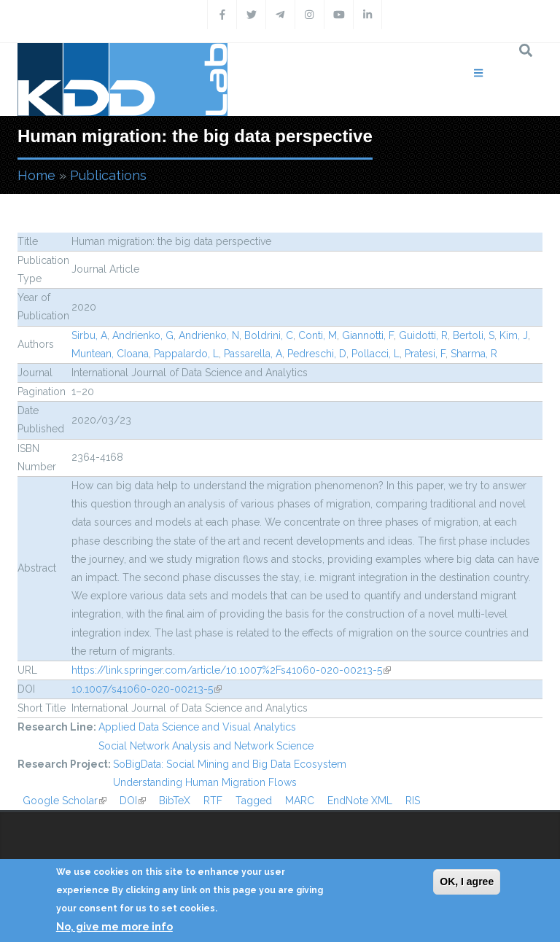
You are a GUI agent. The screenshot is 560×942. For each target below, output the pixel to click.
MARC (300, 801)
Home (36, 175)
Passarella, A (253, 354)
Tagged (254, 801)
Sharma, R (474, 354)
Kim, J (514, 335)
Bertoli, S (474, 335)
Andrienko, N (209, 335)
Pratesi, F (425, 354)
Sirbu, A (89, 335)
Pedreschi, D (317, 354)
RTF (213, 801)
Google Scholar (65, 801)
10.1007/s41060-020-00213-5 (147, 689)
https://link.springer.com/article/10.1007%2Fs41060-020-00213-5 (231, 670)
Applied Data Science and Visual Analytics (197, 727)
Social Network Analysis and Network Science (206, 746)
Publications (108, 175)
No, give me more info (114, 927)
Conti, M (318, 335)
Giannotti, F (368, 335)
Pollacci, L (376, 354)
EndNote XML (360, 801)
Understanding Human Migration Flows (205, 782)
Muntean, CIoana (110, 354)
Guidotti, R (423, 335)
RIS (413, 801)
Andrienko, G (143, 335)
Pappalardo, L (186, 354)
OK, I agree (467, 881)
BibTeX (175, 801)
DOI (133, 801)
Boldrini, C (269, 335)
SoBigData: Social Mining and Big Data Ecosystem (230, 764)
